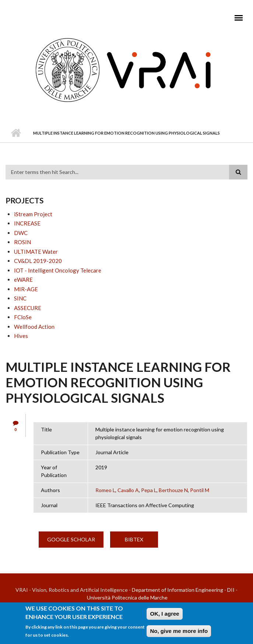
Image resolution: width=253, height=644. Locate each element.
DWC (21, 233)
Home (16, 133)
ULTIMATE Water (36, 252)
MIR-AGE (26, 289)
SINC (20, 298)
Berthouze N (173, 490)
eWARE (23, 280)
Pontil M (200, 490)
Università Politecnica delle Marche (127, 597)
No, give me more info (179, 633)
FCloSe (23, 317)
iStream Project (33, 214)
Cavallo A (128, 490)
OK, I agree (164, 616)
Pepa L (149, 490)
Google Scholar (71, 539)
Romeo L (105, 490)
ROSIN (22, 242)
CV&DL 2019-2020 (38, 261)
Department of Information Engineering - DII (183, 590)
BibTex (134, 539)
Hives (21, 336)
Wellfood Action (34, 327)
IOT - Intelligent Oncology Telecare (58, 270)
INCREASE (27, 223)
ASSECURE (28, 308)
